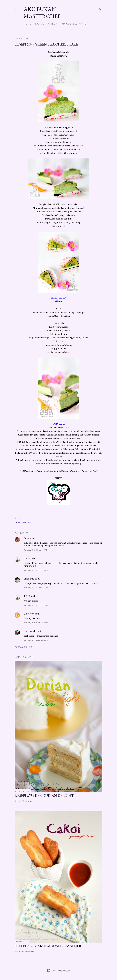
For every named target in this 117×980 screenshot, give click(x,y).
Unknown (29, 614)
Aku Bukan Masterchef (42, 13)
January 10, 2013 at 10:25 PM (36, 605)
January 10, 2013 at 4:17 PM (36, 550)
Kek (30, 522)
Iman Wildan (31, 631)
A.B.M (27, 558)
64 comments (28, 951)
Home (27, 24)
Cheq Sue (29, 579)
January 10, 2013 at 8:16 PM (36, 588)
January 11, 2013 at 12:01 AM (36, 623)
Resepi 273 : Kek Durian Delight (44, 795)
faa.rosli (28, 538)
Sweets (53, 24)
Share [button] (17, 518)
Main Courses (68, 24)
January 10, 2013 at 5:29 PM (36, 570)
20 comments (28, 801)
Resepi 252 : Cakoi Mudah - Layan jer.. (49, 946)
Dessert (24, 522)
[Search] (101, 8)
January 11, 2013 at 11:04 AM (36, 640)
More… (83, 24)
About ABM (40, 24)
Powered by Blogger (58, 971)
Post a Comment (23, 647)
